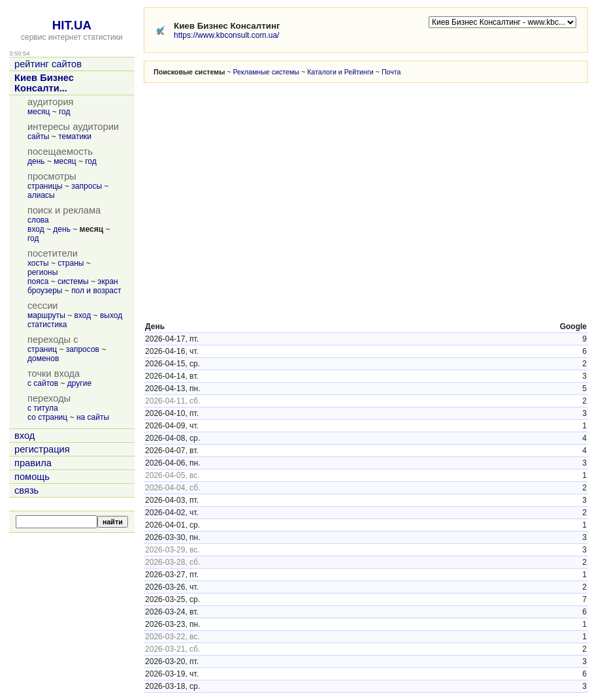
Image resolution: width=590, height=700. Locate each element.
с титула (43, 408)
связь (26, 490)
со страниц (47, 417)
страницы (45, 186)
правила (33, 463)
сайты (39, 136)
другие (79, 383)
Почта (391, 72)
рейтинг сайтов (48, 64)
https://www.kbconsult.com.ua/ (226, 35)
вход (36, 229)
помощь (32, 477)
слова (38, 220)
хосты (38, 263)
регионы (42, 272)
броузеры (45, 291)
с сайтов (43, 383)
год (65, 112)
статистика (47, 325)
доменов (43, 358)
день (36, 161)
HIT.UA (72, 25)
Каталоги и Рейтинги (340, 72)
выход (111, 315)
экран (107, 281)
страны (71, 263)
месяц (39, 112)
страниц (42, 349)
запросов (83, 349)
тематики (75, 136)
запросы (87, 186)
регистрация (42, 449)
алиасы (41, 195)
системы (73, 281)
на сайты (93, 417)
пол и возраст (96, 291)
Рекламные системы (266, 72)
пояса (38, 281)
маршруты (46, 315)
